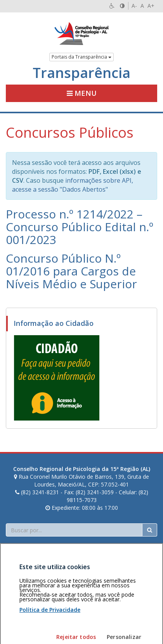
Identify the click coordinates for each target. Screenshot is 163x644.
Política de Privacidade (50, 639)
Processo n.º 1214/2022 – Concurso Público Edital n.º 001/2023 (80, 227)
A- (134, 6)
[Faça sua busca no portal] (74, 530)
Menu (82, 93)
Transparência (81, 73)
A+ (151, 6)
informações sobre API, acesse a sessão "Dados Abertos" (73, 185)
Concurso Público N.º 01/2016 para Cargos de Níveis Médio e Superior (71, 271)
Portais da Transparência (81, 57)
